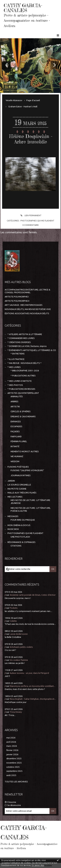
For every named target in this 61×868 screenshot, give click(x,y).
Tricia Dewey (16, 712)
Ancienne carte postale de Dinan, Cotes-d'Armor (33, 595)
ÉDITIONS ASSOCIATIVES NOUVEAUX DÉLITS (27, 313)
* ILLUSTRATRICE (16, 359)
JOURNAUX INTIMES (21, 475)
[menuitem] (15, 100)
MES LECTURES (15, 497)
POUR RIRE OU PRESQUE (23, 520)
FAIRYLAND (16, 437)
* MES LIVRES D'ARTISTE (20, 381)
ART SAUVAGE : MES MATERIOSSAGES (24, 305)
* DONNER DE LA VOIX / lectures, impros (27, 346)
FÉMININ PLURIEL (19, 441)
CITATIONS (16, 546)
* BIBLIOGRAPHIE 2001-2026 (25, 371)
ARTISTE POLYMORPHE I (17, 297)
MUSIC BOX (13, 529)
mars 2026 (12, 746)
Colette (13, 621)
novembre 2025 (14, 763)
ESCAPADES (16, 426)
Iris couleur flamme (19, 660)
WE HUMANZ (17, 456)
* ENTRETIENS (18, 354)
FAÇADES (15, 431)
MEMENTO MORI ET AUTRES (25, 452)
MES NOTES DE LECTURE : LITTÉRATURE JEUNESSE (30, 502)
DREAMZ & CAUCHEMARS (23, 417)
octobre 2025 (13, 767)
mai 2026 (11, 738)
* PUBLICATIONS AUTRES (23, 376)
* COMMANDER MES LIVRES (21, 338)
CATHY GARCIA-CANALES (23, 8)
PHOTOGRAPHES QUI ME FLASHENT (37, 221)
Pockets (14, 608)
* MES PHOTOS (15, 385)
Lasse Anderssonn (19, 634)
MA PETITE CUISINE (17, 489)
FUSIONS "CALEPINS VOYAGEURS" (27, 470)
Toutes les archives (16, 782)
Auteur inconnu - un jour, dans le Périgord (29, 673)
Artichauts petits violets (21, 647)
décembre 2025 (14, 759)
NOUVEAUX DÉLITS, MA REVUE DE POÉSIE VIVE (28, 309)
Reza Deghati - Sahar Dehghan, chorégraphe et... (33, 699)
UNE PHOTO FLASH (20, 537)
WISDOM (15, 461)
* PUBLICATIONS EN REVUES (21, 389)
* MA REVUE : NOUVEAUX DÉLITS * (24, 363)
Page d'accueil (33, 100)
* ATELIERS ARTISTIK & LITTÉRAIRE (25, 334)
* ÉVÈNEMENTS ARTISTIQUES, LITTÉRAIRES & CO (32, 350)
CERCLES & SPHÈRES (21, 411)
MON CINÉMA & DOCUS (19, 525)
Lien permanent (30, 215)
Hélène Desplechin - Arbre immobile (31, 139)
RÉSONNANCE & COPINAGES (21, 542)
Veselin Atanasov (14, 100)
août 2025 (11, 775)
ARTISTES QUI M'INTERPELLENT (23, 393)
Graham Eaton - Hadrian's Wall (23, 107)
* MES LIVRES (14, 367)
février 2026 (12, 750)
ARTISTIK (15, 407)
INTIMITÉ (15, 446)
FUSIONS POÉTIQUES (18, 467)
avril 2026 (11, 742)
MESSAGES (13, 516)
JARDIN (11, 481)
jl (5, 595)
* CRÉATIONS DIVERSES (19, 342)
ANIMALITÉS (17, 396)
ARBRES (14, 402)
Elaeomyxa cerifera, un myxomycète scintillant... (32, 686)
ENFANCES (16, 422)
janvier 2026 (12, 754)
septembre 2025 (14, 771)
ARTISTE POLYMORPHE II (17, 301)
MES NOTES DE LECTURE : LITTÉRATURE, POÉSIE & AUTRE (31, 509)
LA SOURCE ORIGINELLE (19, 485)
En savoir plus (38, 865)
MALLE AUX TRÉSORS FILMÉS (22, 493)
